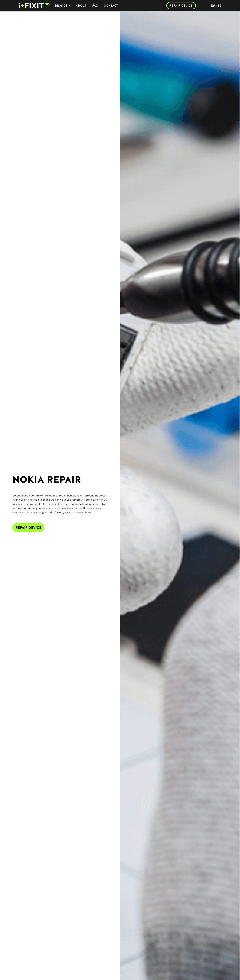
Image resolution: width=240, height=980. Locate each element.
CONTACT (111, 6)
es (219, 6)
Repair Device (28, 528)
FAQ (95, 6)
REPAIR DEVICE (181, 6)
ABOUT (81, 6)
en (213, 6)
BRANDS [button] (63, 6)
